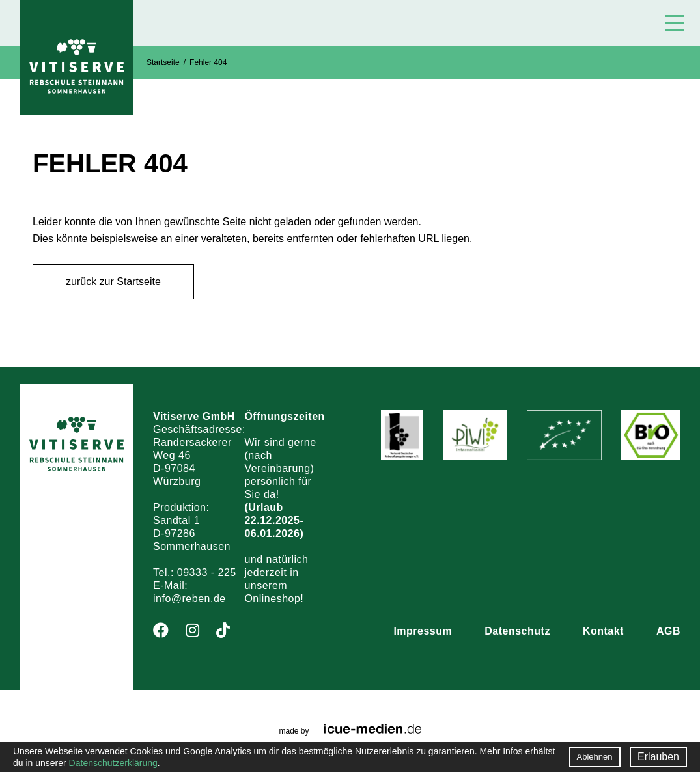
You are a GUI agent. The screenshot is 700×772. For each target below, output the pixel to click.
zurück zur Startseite (113, 282)
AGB (668, 631)
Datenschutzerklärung (113, 763)
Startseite (163, 62)
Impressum (423, 631)
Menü (675, 23)
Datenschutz (517, 631)
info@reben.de (189, 599)
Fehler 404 (208, 62)
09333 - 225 (207, 572)
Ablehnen (595, 757)
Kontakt (603, 631)
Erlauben (658, 757)
